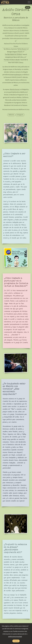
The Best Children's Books (12, 60)
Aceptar (16, 641)
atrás (28, 7)
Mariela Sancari (15, 89)
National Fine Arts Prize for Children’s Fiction (16, 45)
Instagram (20, 115)
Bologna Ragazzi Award (15, 52)
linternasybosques (16, 75)
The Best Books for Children (13, 54)
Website (11, 115)
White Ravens (22, 49)
